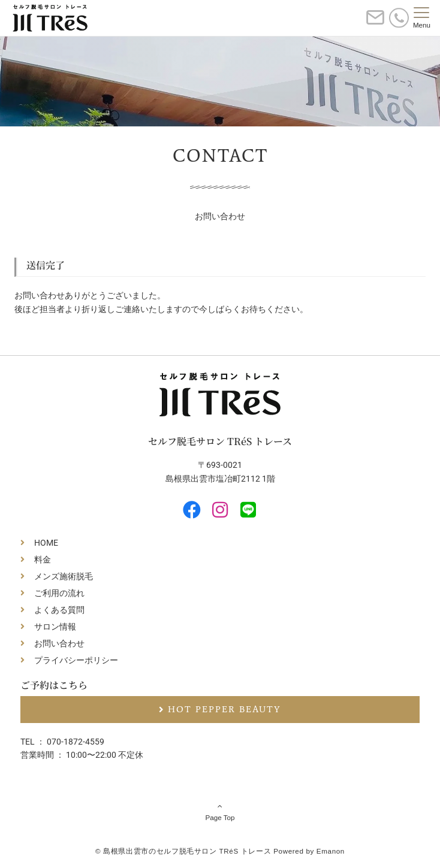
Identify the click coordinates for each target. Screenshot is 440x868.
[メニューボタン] (422, 18)
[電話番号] (399, 18)
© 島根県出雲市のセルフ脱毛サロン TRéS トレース (183, 851)
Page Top (220, 812)
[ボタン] (375, 22)
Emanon (331, 851)
